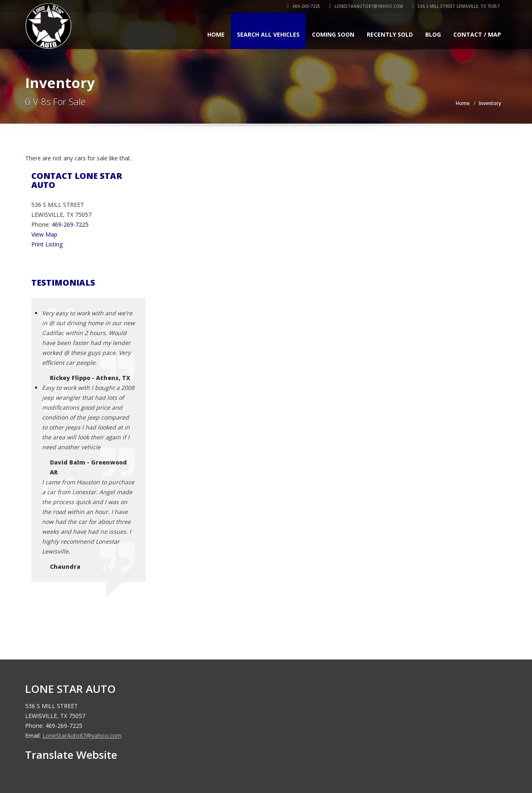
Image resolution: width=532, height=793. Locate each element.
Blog (433, 34)
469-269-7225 (305, 6)
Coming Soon (333, 34)
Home (216, 34)
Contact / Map (477, 34)
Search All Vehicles (268, 34)
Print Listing (47, 244)
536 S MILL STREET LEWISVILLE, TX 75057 (457, 6)
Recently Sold (390, 34)
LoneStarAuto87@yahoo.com (367, 6)
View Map (44, 234)
